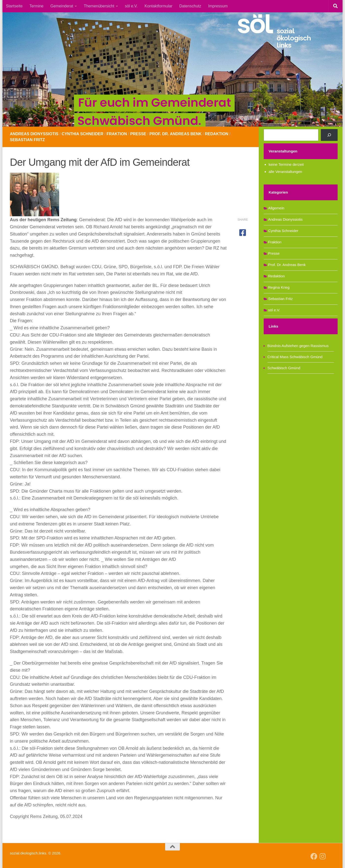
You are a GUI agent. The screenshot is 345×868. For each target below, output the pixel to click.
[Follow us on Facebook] (314, 856)
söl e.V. (131, 6)
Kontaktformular (159, 6)
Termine (37, 6)
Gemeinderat (62, 6)
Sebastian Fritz (27, 140)
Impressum (218, 6)
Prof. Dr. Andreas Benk (176, 134)
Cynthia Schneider (83, 134)
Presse (138, 134)
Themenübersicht (99, 6)
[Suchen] (329, 135)
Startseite (14, 6)
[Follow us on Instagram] (323, 856)
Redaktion (217, 134)
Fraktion (117, 134)
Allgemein (276, 208)
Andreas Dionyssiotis (34, 134)
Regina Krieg (279, 287)
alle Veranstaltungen (285, 172)
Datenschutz (190, 6)
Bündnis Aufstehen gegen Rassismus (298, 346)
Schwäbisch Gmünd (284, 368)
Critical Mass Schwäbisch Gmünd (295, 357)
